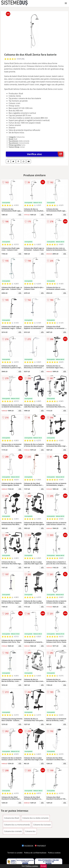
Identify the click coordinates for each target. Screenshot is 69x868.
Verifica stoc (45, 154)
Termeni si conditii (15, 853)
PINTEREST (40, 846)
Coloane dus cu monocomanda (17, 825)
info (20, 214)
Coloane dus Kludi (11, 818)
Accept (43, 866)
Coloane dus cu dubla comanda (35, 818)
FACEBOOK (28, 846)
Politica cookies (54, 853)
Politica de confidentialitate (35, 853)
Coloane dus (30, 831)
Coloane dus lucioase (42, 825)
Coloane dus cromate (13, 831)
